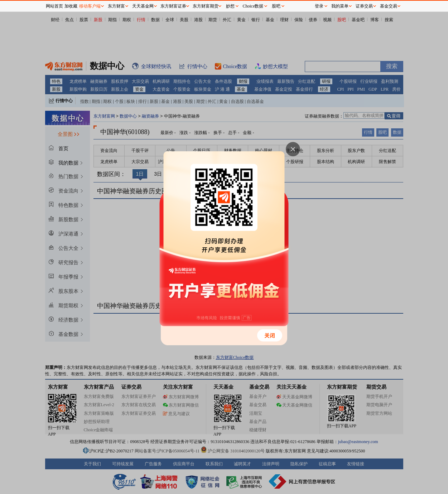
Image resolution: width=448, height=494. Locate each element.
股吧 (276, 6)
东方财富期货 (206, 6)
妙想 (230, 6)
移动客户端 (90, 6)
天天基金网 (143, 6)
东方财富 (116, 6)
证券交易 (364, 6)
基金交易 (389, 6)
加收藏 (71, 6)
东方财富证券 (173, 6)
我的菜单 (340, 6)
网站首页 (54, 6)
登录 (319, 6)
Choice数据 (253, 6)
